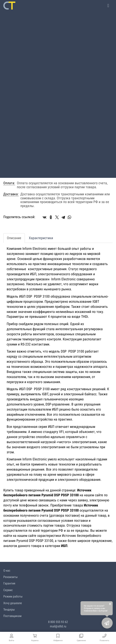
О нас (7, 570)
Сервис (8, 590)
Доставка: (11, 194)
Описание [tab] (14, 238)
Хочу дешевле (13, 603)
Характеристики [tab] (41, 238)
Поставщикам (12, 616)
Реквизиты (11, 577)
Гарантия (9, 583)
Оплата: (9, 183)
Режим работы (13, 596)
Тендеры (9, 609)
